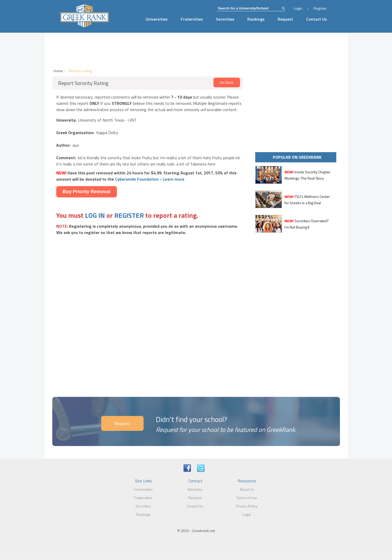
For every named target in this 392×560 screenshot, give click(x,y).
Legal (247, 514)
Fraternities (192, 19)
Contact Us (317, 19)
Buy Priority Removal (87, 192)
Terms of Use (247, 498)
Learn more (174, 179)
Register (320, 8)
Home (58, 71)
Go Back (227, 82)
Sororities (225, 19)
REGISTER (129, 215)
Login (298, 8)
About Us (247, 489)
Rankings (256, 19)
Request (285, 19)
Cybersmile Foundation (137, 179)
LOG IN (95, 215)
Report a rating (80, 71)
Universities (157, 19)
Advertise (195, 489)
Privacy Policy (247, 506)
